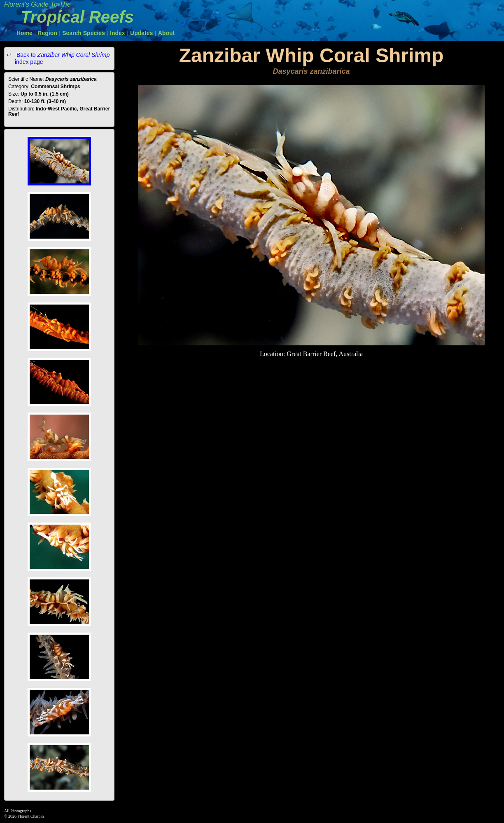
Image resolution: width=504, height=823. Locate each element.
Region (47, 33)
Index (118, 33)
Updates (141, 33)
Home (24, 33)
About (166, 33)
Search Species (84, 33)
